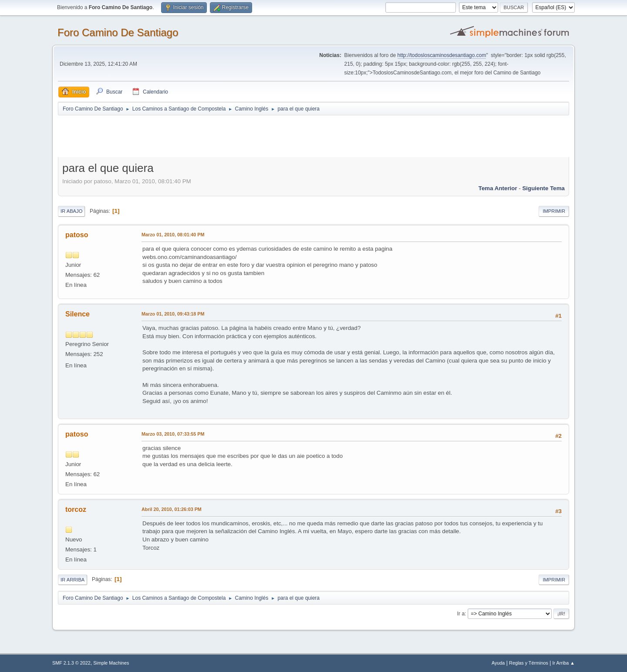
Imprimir (554, 211)
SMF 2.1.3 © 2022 (71, 663)
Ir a (461, 614)
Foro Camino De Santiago (118, 32)
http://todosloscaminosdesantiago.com (442, 55)
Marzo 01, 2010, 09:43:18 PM (173, 314)
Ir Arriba (72, 580)
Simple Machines (111, 663)
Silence (78, 314)
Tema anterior (498, 188)
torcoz (76, 509)
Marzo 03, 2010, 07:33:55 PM (173, 434)
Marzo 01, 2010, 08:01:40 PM (173, 235)
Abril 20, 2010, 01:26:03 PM (172, 509)
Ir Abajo (71, 211)
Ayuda (498, 663)
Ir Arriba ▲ (564, 663)
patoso (77, 235)
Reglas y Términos (529, 663)
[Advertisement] (211, 136)
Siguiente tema (543, 188)
